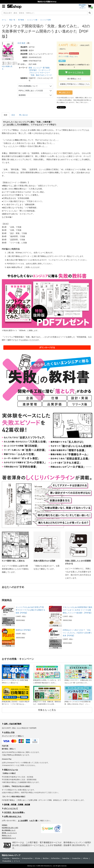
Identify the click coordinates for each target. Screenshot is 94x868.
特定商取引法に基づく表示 (10, 828)
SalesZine (66, 858)
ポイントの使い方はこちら (68, 56)
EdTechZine (55, 858)
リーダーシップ (44, 70)
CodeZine (6, 858)
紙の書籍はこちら (74, 79)
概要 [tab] (6, 115)
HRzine (86, 858)
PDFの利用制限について (28, 86)
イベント (17, 861)
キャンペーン (74, 53)
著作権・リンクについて (9, 833)
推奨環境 (22, 95)
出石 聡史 (21, 43)
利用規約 (5, 825)
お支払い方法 (8, 732)
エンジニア (37, 68)
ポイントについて (10, 808)
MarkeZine (16, 858)
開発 (30, 68)
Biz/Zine (46, 858)
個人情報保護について (9, 830)
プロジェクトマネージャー (40, 73)
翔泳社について (7, 835)
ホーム (4, 20)
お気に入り (65, 93)
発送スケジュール (10, 770)
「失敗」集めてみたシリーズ (40, 75)
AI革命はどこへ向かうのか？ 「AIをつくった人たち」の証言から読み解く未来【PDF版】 (77, 633)
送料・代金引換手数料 (12, 724)
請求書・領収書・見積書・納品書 (16, 804)
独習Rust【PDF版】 (24, 630)
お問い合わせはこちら (12, 816)
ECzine (38, 858)
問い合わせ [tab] (23, 115)
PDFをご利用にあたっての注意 (31, 91)
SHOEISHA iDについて (9, 838)
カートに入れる (74, 72)
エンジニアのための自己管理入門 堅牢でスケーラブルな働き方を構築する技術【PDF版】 (30, 610)
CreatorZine (76, 858)
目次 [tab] (13, 115)
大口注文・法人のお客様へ (13, 812)
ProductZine (7, 861)
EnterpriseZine (27, 858)
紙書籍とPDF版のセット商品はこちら (75, 84)
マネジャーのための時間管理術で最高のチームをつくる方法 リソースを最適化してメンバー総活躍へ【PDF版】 (77, 610)
